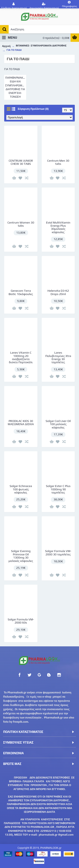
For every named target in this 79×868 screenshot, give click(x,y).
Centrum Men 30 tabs (58, 162)
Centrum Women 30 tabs (21, 224)
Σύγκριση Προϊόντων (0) (33, 109)
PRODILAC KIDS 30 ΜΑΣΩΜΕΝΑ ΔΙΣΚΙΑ (21, 422)
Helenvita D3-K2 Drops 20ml (58, 292)
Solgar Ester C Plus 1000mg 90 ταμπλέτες (58, 489)
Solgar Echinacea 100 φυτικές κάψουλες (21, 489)
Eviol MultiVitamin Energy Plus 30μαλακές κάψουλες (58, 227)
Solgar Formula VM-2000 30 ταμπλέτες (58, 553)
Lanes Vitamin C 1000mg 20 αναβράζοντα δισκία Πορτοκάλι (21, 357)
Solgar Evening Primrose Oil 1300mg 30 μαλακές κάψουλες (21, 556)
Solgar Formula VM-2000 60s (21, 621)
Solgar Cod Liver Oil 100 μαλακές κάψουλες (58, 424)
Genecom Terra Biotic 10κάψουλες (21, 292)
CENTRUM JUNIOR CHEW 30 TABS (21, 162)
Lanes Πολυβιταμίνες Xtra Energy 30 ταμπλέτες (58, 357)
